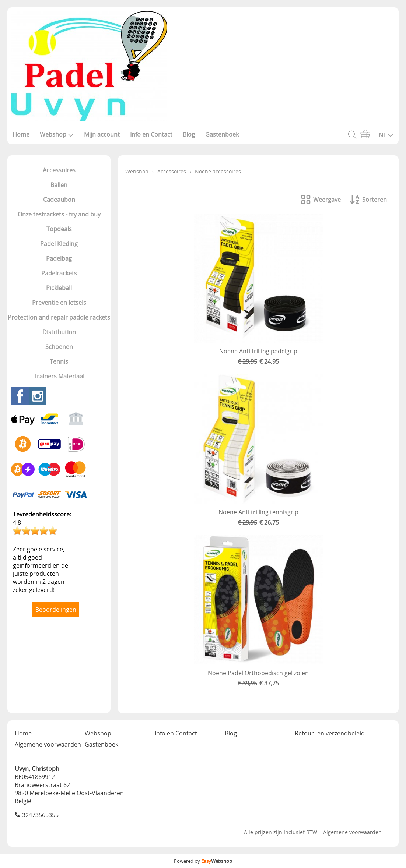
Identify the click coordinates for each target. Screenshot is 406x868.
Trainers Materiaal (59, 376)
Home (21, 134)
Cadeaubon (59, 200)
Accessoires (59, 170)
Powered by (203, 861)
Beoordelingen (56, 610)
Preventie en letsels (59, 303)
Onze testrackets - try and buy (59, 214)
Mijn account (102, 134)
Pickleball (59, 288)
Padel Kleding (59, 244)
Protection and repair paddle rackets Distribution (59, 325)
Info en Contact (151, 134)
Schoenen (59, 347)
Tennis (59, 361)
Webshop (57, 134)
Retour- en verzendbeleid (330, 733)
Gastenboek (222, 134)
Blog (189, 134)
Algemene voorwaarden (48, 744)
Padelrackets (59, 273)
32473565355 (40, 815)
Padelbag (59, 258)
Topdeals (59, 229)
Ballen (59, 185)
